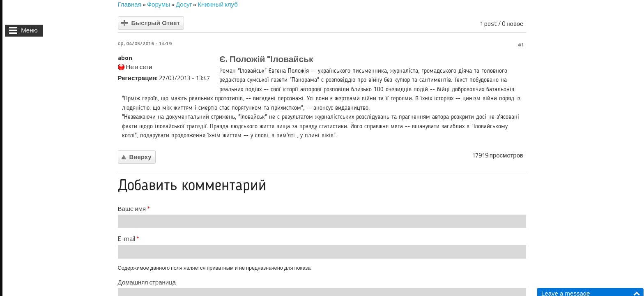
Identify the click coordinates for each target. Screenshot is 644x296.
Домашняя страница (147, 282)
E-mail (128, 239)
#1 (521, 45)
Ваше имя (134, 209)
